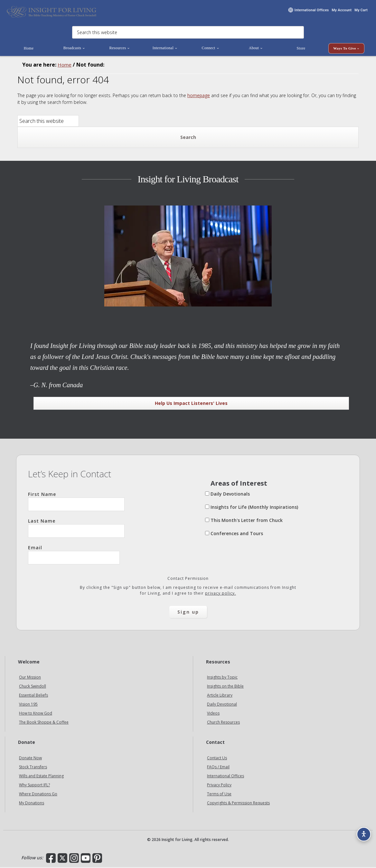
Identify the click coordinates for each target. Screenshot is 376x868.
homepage (199, 96)
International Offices (226, 777)
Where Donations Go (38, 795)
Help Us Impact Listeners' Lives (191, 404)
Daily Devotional (222, 705)
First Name (76, 502)
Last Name (76, 528)
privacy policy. (221, 594)
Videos (213, 714)
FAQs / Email (218, 768)
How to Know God (36, 714)
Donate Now (30, 759)
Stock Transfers (33, 768)
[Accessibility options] (362, 831)
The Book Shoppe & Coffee (44, 723)
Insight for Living (52, 12)
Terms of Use (219, 795)
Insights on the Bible (225, 687)
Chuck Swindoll (33, 687)
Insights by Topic (222, 678)
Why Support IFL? (34, 786)
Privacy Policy (219, 786)
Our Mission (30, 678)
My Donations (32, 804)
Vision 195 (28, 705)
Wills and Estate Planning (41, 777)
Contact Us (217, 759)
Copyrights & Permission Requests (238, 804)
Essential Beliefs (33, 696)
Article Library (220, 696)
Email (74, 555)
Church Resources (223, 723)
